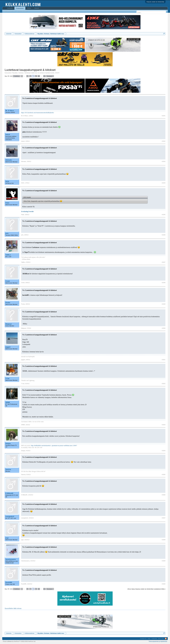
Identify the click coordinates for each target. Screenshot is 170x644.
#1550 (164, 328)
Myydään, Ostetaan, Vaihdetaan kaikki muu (25, 73)
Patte (7, 203)
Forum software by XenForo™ (19, 641)
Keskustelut (20, 8)
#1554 (164, 451)
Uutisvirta (10, 8)
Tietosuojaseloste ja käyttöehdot (158, 641)
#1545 (164, 215)
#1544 (164, 183)
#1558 (164, 540)
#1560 (164, 584)
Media (29, 8)
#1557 (164, 518)
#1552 (164, 384)
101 (45, 76)
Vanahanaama (11, 559)
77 (30, 76)
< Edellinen (16, 76)
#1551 (164, 360)
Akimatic (9, 160)
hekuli (8, 135)
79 (36, 76)
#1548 (164, 283)
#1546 (164, 235)
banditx (52, 73)
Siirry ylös (161, 639)
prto (7, 233)
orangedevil (10, 516)
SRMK (8, 402)
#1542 (164, 141)
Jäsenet (37, 8)
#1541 (164, 116)
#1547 (164, 262)
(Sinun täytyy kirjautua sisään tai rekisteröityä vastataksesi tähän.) (146, 589)
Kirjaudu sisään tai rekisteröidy (155, 2)
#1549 (164, 304)
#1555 (164, 475)
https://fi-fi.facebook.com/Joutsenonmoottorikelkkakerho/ (38, 113)
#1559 (164, 561)
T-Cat (7, 378)
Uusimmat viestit (22, 11)
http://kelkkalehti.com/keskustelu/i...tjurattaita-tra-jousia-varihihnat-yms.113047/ (54, 446)
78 (33, 76)
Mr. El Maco (10, 111)
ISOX (7, 181)
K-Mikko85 (9, 493)
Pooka (8, 303)
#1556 (164, 495)
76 (28, 76)
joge (7, 538)
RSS (166, 639)
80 (39, 76)
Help (149, 639)
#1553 (164, 425)
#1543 (164, 161)
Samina (8, 469)
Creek (8, 281)
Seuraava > (50, 76)
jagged (8, 347)
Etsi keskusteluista (10, 11)
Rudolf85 (9, 582)
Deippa (8, 443)
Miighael (8, 324)
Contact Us (143, 639)
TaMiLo (8, 255)
